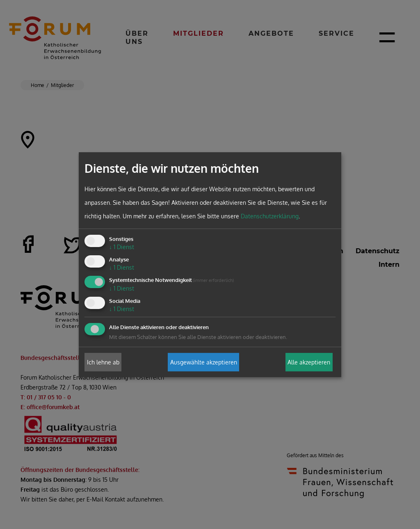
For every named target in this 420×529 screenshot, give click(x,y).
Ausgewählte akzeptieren (204, 362)
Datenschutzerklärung (270, 216)
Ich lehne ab (103, 362)
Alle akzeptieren (309, 362)
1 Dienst (122, 247)
